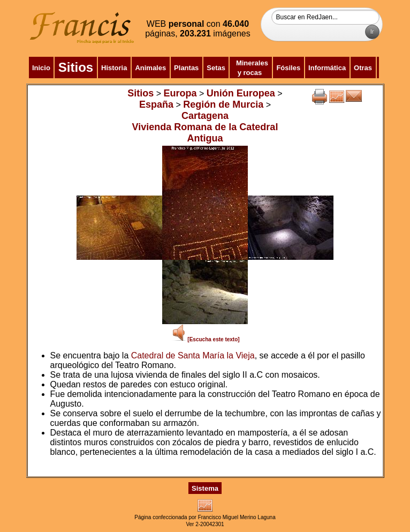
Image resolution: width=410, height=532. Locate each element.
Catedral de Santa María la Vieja (193, 355)
